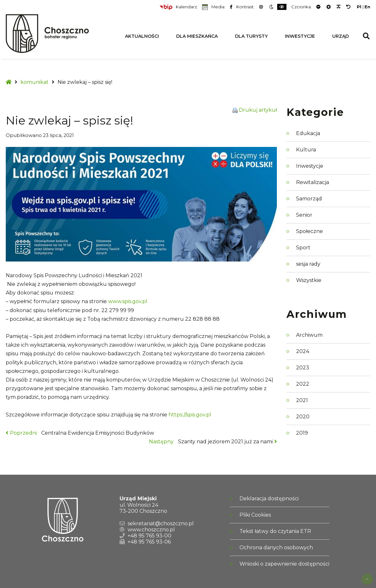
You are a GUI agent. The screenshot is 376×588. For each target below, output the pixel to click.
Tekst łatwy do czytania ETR (275, 531)
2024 (303, 351)
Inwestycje (300, 36)
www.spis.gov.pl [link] (128, 301)
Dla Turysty (251, 36)
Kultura (306, 150)
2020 (303, 417)
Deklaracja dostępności (269, 499)
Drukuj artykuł (258, 110)
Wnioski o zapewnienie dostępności (284, 564)
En (367, 7)
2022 (303, 384)
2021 (302, 400)
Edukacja (308, 133)
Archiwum (309, 335)
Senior (304, 215)
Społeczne (309, 231)
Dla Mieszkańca (197, 36)
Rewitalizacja (313, 182)
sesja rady (308, 264)
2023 (303, 368)
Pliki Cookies (255, 515)
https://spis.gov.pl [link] (190, 415)
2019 (302, 433)
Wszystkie (309, 280)
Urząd (341, 36)
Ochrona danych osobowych (276, 548)
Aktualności (142, 36)
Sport (303, 248)
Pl (359, 7)
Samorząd (309, 199)
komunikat (35, 82)
